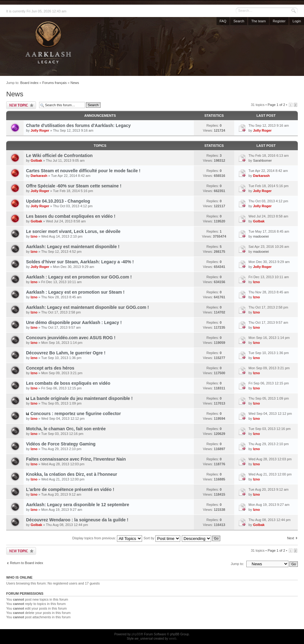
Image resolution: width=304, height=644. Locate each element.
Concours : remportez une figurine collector (76, 414)
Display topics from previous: (107, 538)
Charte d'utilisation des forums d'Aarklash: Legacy (78, 125)
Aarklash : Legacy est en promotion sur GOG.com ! (79, 277)
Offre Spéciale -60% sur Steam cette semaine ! (74, 186)
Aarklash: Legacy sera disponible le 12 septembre (78, 505)
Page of (276, 105)
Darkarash (39, 176)
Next (291, 538)
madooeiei (261, 236)
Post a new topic (21, 105)
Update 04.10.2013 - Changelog (58, 201)
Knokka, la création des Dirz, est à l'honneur (72, 474)
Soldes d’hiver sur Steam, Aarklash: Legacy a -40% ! (80, 262)
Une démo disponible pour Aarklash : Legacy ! (74, 322)
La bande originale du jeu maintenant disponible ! (82, 398)
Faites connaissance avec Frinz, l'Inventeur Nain (76, 459)
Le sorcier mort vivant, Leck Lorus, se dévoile (73, 231)
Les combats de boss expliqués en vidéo (68, 383)
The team (258, 21)
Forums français (54, 83)
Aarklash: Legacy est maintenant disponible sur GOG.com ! (87, 307)
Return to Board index (27, 563)
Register (279, 21)
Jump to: (237, 564)
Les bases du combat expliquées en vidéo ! (71, 216)
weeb (172, 639)
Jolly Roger (40, 130)
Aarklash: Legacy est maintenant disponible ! (73, 247)
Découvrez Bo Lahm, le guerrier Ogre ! (66, 353)
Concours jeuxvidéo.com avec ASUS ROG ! (71, 338)
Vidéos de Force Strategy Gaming (61, 444)
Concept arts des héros (50, 368)
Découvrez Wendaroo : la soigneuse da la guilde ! (77, 520)
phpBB (136, 634)
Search (239, 21)
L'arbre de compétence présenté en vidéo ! (70, 489)
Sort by (162, 538)
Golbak (36, 160)
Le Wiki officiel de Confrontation (59, 156)
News (75, 83)
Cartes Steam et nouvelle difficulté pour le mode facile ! (83, 171)
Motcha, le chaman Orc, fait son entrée (66, 429)
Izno (34, 236)
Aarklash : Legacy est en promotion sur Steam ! (75, 292)
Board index (29, 83)
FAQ (223, 21)
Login (297, 21)
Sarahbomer (263, 160)
